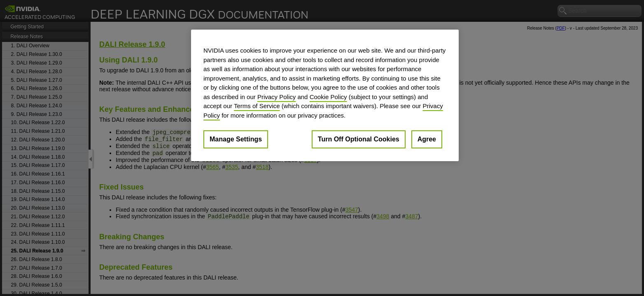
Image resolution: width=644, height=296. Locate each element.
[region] (325, 95)
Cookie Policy (328, 97)
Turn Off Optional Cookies (359, 139)
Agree (427, 139)
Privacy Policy (276, 97)
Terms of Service (257, 106)
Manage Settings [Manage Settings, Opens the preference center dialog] (236, 139)
